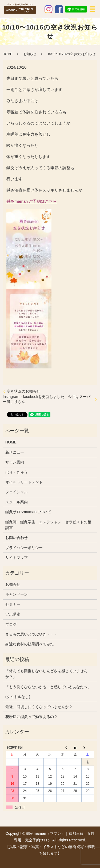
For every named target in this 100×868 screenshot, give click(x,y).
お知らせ (30, 54)
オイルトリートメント (24, 482)
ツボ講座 (13, 614)
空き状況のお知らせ (23, 391)
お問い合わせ (17, 538)
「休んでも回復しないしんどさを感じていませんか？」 (46, 674)
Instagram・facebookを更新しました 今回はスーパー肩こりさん (47, 399)
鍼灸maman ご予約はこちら (32, 201)
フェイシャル (17, 492)
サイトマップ (17, 558)
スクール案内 (17, 502)
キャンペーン (17, 594)
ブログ (11, 624)
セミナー (13, 604)
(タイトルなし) (18, 697)
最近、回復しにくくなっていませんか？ (39, 707)
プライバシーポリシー (24, 548)
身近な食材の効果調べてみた (30, 644)
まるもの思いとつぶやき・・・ (31, 634)
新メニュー (15, 452)
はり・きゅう (17, 472)
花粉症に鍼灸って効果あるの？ (31, 717)
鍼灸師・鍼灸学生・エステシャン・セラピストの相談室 (48, 525)
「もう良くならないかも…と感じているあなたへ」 (48, 687)
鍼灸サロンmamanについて (28, 512)
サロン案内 (15, 462)
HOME (7, 54)
